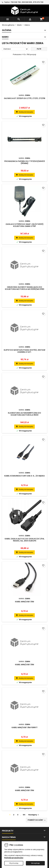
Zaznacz (16, 49)
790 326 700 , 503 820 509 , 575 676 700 (27, 2)
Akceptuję (35, 863)
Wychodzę (14, 863)
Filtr (39, 49)
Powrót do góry (37, 820)
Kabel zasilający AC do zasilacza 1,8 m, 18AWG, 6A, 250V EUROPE (25, 540)
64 (24, 815)
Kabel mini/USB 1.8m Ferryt (25, 727)
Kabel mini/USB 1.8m (24, 602)
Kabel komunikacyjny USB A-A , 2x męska (24, 476)
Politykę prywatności (14, 858)
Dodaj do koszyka (24, 112)
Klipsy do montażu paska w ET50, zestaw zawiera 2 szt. (24, 351)
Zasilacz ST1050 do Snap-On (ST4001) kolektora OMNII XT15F (25, 225)
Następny (34, 815)
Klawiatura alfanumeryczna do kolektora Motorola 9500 (24, 414)
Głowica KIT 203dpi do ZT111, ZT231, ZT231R (25, 98)
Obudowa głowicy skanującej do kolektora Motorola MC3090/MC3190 (25, 288)
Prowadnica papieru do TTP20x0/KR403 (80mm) (25, 162)
